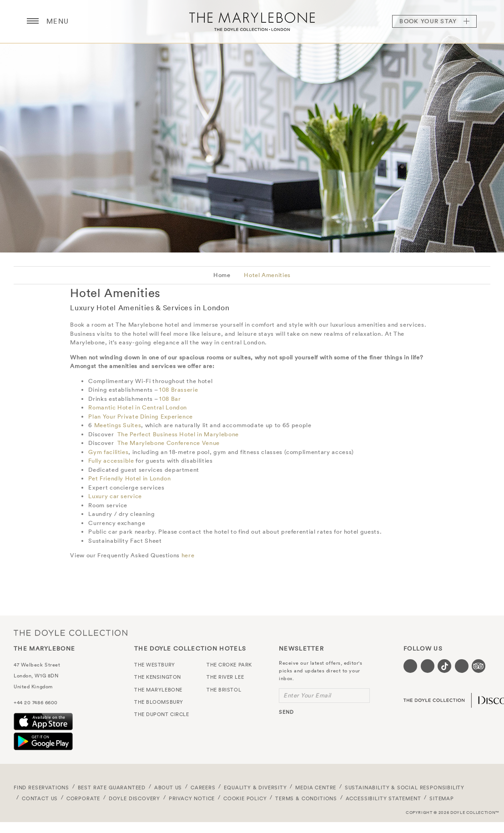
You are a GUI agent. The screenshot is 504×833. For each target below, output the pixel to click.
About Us (168, 788)
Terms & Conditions (306, 798)
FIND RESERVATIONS (41, 788)
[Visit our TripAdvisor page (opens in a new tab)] (479, 666)
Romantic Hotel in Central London (138, 407)
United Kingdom (33, 687)
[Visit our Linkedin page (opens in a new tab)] (462, 666)
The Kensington (158, 677)
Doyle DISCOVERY (134, 798)
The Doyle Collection (71, 633)
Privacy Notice (192, 798)
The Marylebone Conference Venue (169, 443)
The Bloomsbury (159, 702)
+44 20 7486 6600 (36, 702)
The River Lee (225, 677)
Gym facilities (108, 452)
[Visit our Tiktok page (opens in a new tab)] (444, 666)
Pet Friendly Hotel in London (129, 478)
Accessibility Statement (383, 798)
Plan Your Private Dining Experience (141, 416)
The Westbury (155, 665)
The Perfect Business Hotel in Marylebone (178, 434)
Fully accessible (111, 461)
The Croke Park (229, 665)
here (188, 555)
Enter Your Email (307, 695)
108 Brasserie (179, 390)
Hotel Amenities (267, 275)
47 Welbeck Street (37, 665)
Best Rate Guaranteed (112, 788)
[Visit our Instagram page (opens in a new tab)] (428, 666)
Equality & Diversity (255, 788)
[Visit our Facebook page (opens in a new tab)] (410, 666)
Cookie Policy (245, 798)
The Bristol (224, 690)
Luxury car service (115, 496)
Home (222, 275)
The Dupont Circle (161, 714)
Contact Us (40, 798)
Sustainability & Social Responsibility (405, 788)
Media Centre (316, 788)
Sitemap (442, 798)
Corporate (83, 798)
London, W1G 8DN (36, 676)
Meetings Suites (118, 425)
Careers (203, 788)
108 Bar (170, 399)
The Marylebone (252, 21)
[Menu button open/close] (33, 21)
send (286, 712)
